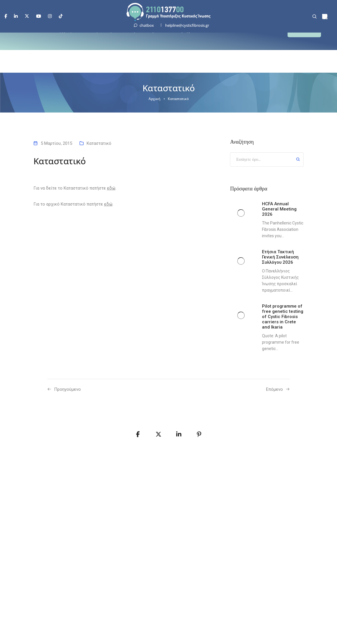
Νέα (207, 33)
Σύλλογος (130, 33)
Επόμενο (274, 389)
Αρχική (64, 33)
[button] (304, 34)
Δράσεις (158, 33)
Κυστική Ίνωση (96, 33)
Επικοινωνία (233, 33)
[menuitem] (325, 17)
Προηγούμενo (67, 389)
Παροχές (185, 33)
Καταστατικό (99, 143)
